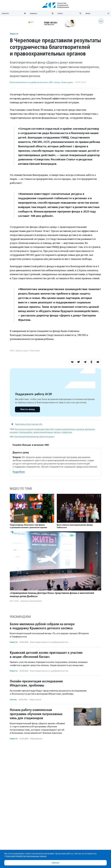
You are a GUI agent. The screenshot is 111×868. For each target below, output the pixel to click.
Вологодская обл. (34, 424)
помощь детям (25, 432)
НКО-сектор (54, 82)
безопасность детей (24, 429)
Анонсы (13, 699)
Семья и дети (67, 82)
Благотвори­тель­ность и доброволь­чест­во (29, 82)
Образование (36, 739)
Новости (14, 34)
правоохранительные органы (47, 432)
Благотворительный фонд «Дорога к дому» (35, 437)
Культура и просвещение (31, 601)
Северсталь (67, 432)
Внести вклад (27, 409)
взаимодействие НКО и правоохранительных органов (59, 429)
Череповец (20, 424)
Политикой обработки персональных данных (26, 856)
